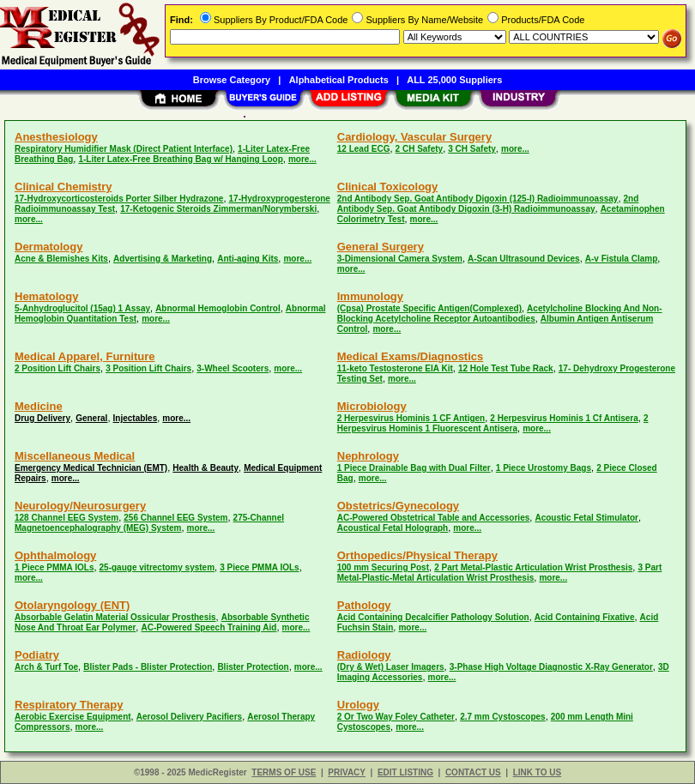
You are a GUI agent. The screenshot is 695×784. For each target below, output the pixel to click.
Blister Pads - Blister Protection (148, 667)
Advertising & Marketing (163, 259)
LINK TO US (537, 772)
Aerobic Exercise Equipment (73, 717)
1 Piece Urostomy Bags (544, 468)
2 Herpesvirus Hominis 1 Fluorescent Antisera (493, 423)
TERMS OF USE (284, 772)
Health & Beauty (205, 468)
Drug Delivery (42, 418)
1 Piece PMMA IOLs (54, 567)
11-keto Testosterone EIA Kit (395, 368)
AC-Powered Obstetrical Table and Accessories (434, 518)
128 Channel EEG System (66, 518)
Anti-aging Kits (248, 259)
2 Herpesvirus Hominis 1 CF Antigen (411, 418)
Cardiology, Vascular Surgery (414, 137)
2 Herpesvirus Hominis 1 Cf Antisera (564, 418)
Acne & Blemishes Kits (61, 259)
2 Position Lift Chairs (57, 368)
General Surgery (381, 247)
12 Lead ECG (364, 149)
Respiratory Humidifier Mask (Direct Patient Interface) (124, 149)
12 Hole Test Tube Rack (506, 368)
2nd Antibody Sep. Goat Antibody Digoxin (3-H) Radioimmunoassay (488, 204)
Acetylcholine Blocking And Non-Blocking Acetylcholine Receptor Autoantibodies (500, 314)
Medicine (39, 406)
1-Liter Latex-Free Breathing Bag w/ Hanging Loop (180, 159)
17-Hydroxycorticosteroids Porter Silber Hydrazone (119, 199)
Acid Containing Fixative (585, 617)
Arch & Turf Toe (46, 667)
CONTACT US (473, 772)
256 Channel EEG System (175, 518)
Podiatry (37, 655)
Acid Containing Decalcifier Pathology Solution (433, 617)
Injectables (136, 418)
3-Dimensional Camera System (400, 259)
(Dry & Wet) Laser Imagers (391, 667)
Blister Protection (253, 667)
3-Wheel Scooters (233, 368)
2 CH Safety (420, 149)
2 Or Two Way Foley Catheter (396, 717)
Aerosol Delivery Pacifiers (189, 717)
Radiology (364, 655)
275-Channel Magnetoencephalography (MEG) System (149, 523)
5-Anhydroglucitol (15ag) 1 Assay (82, 308)
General (91, 418)
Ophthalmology (55, 555)
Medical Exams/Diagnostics (411, 356)
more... (302, 159)
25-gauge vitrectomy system (157, 567)
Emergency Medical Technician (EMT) (91, 468)
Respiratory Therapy (69, 705)
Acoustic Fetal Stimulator (586, 518)
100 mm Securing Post (383, 567)
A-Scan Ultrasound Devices (524, 259)
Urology (358, 705)
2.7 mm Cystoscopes (503, 717)
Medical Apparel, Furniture (85, 356)
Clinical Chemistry (63, 187)
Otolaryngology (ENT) (72, 605)
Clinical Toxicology (388, 187)
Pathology (364, 605)
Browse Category (232, 80)
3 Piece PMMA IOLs (259, 567)
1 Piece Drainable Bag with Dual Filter (414, 468)
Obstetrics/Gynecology (398, 506)
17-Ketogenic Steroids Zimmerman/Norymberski (218, 209)
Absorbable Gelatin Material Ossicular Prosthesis (115, 617)
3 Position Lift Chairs (148, 368)
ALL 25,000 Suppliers (454, 80)
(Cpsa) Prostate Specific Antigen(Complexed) (429, 308)
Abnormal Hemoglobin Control (218, 308)
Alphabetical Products (339, 80)
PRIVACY (347, 772)
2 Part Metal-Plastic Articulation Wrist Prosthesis (533, 567)
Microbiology (372, 406)
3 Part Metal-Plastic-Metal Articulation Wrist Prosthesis (500, 573)
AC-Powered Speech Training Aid (208, 627)
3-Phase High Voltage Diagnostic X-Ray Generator (551, 667)
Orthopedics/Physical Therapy (417, 555)
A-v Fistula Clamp (621, 259)
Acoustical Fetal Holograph (393, 528)
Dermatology (48, 247)
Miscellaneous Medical (75, 456)
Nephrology (368, 456)
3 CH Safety (472, 149)
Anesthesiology (56, 137)
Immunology (370, 296)
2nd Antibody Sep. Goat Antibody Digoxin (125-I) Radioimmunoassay (478, 199)
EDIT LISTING (405, 772)
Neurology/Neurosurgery (80, 506)
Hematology (46, 296)
